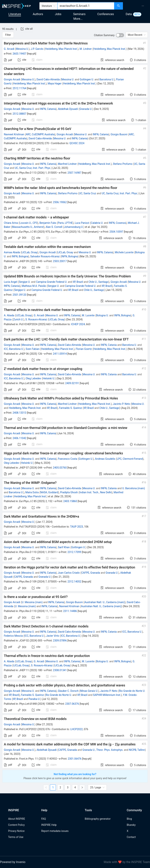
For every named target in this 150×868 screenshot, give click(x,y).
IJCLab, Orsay (29, 252)
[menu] (137, 6)
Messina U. (22, 49)
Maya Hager (55, 84)
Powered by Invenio (13, 862)
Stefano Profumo (123, 164)
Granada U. (86, 109)
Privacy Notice (16, 831)
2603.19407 (19, 54)
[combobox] (86, 6)
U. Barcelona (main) (134, 488)
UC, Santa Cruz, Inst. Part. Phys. (33, 168)
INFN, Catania (48, 109)
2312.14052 (75, 582)
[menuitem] (143, 6)
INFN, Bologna (20, 256)
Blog (129, 819)
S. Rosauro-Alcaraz (36, 319)
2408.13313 (19, 413)
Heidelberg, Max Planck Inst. (61, 49)
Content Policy (16, 825)
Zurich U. (18, 319)
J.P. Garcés (37, 49)
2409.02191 (72, 383)
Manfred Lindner (67, 164)
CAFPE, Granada (91, 573)
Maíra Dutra (32, 492)
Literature (15, 14)
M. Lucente (88, 315)
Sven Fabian (33, 349)
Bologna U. (102, 315)
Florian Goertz (84, 349)
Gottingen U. (87, 79)
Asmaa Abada (12, 252)
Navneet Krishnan (14, 134)
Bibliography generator (98, 819)
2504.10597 (116, 232)
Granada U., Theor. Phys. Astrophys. (103, 750)
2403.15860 (70, 501)
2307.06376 (72, 704)
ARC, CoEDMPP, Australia (40, 134)
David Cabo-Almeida (48, 79)
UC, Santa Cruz (88, 193)
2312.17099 (75, 552)
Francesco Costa (68, 459)
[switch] (120, 35)
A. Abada (9, 315)
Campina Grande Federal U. (52, 282)
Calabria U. (97, 223)
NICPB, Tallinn (137, 750)
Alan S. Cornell (54, 227)
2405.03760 (60, 468)
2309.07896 (60, 641)
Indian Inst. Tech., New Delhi (96, 492)
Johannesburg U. (74, 227)
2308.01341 (60, 670)
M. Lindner (86, 49)
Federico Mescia (13, 636)
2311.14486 (70, 611)
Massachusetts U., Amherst (28, 227)
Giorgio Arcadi (12, 79)
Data (129, 14)
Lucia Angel (11, 282)
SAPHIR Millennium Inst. (107, 695)
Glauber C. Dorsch (68, 691)
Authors (38, 14)
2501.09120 (19, 295)
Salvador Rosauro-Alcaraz (45, 256)
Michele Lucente (124, 252)
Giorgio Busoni (119, 134)
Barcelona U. (107, 79)
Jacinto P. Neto (121, 404)
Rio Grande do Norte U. (132, 691)
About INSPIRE (17, 819)
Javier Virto (53, 636)
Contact (131, 837)
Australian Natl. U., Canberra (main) (105, 602)
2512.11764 (19, 88)
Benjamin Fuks (48, 223)
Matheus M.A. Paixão (34, 286)
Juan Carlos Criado (69, 573)
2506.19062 (60, 202)
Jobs (58, 14)
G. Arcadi (9, 49)
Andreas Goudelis (105, 459)
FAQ (44, 819)
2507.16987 (75, 173)
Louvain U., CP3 (28, 223)
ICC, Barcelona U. (14, 349)
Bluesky (131, 825)
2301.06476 (75, 759)
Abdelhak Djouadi (68, 109)
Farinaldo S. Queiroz (70, 408)
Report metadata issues (55, 831)
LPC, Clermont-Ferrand (130, 459)
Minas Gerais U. (89, 691)
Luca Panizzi (82, 223)
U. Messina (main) (32, 602)
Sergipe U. (25, 282)
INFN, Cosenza (117, 223)
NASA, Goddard (49, 492)
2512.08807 (19, 114)
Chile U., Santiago (98, 282)
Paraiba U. (34, 699)
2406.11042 (19, 438)
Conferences (106, 14)
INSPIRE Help (49, 825)
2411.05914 (60, 354)
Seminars (79, 14)
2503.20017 (60, 261)
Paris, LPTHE (65, 223)
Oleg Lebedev (33, 378)
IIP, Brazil (78, 282)
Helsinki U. (49, 378)
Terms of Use (16, 837)
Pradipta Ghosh (69, 492)
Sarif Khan (64, 547)
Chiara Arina (11, 223)
